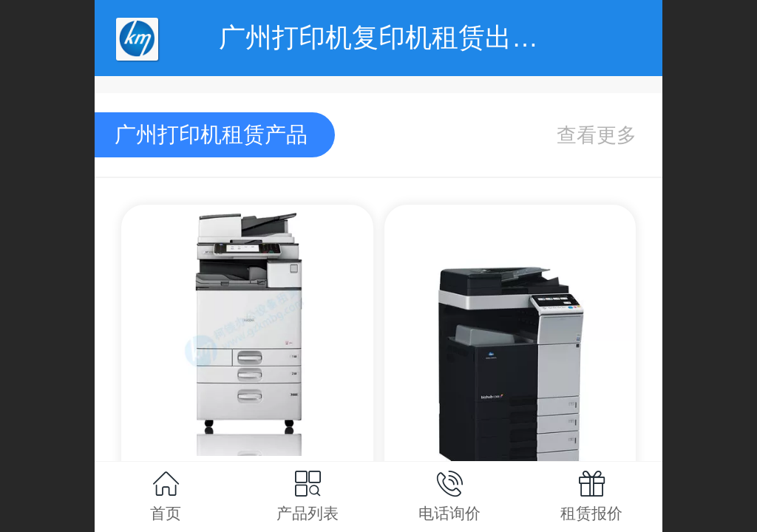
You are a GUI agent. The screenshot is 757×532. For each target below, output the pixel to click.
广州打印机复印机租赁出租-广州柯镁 (436, 37)
